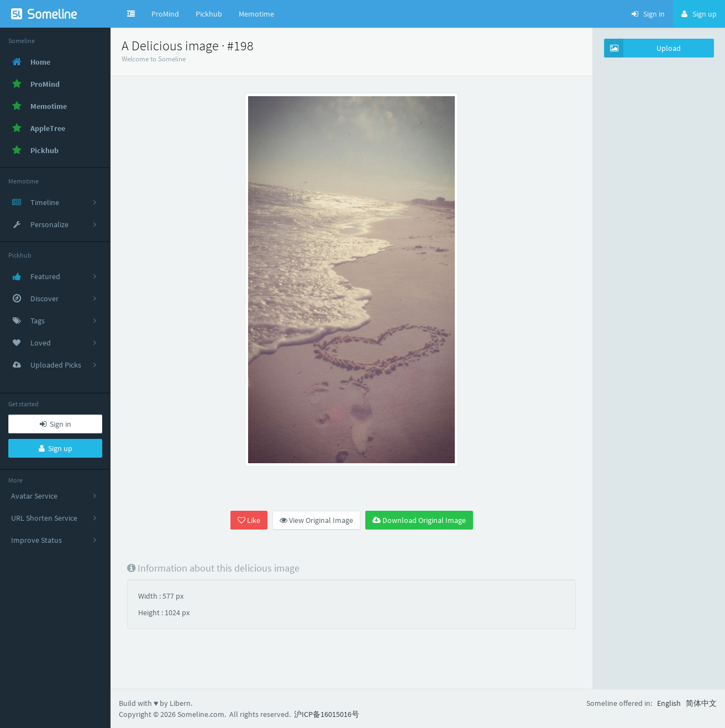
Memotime (256, 14)
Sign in (56, 424)
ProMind (165, 14)
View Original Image (316, 520)
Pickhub (209, 14)
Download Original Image (419, 520)
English (669, 703)
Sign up (56, 448)
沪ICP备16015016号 (327, 714)
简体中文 (701, 703)
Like (249, 520)
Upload (643, 48)
